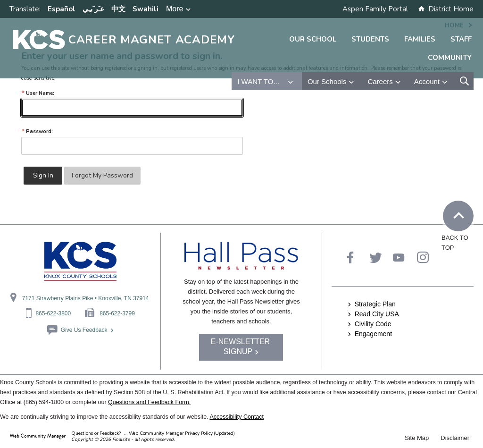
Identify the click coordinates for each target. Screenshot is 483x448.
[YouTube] (399, 258)
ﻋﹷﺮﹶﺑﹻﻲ (93, 9)
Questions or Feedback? (96, 433)
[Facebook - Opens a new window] (350, 258)
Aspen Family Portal (375, 9)
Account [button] (427, 81)
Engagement (373, 334)
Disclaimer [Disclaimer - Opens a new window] (455, 438)
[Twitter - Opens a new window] (376, 258)
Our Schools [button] (327, 81)
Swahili (146, 9)
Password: (37, 131)
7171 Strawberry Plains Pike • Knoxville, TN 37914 (86, 298)
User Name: (38, 93)
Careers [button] (380, 81)
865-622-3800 (53, 313)
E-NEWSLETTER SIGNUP (240, 347)
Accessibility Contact (237, 417)
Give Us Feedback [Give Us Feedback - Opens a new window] (84, 330)
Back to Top (462, 217)
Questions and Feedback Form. (149, 402)
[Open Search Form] (464, 81)
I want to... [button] (258, 81)
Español (62, 9)
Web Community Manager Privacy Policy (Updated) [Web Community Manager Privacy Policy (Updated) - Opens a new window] (182, 433)
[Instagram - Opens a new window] (423, 258)
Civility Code (373, 324)
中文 (118, 9)
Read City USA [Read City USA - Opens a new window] (377, 314)
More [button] (175, 9)
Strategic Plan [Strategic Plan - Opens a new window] (375, 304)
